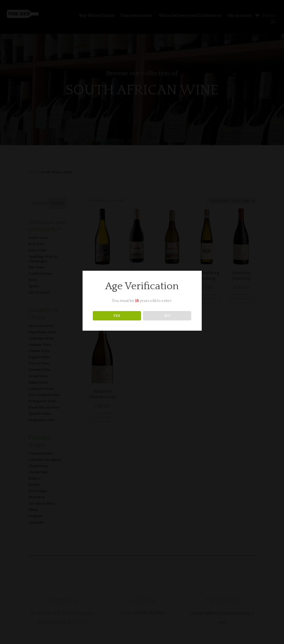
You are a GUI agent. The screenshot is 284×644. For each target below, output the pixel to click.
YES (117, 316)
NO (167, 316)
